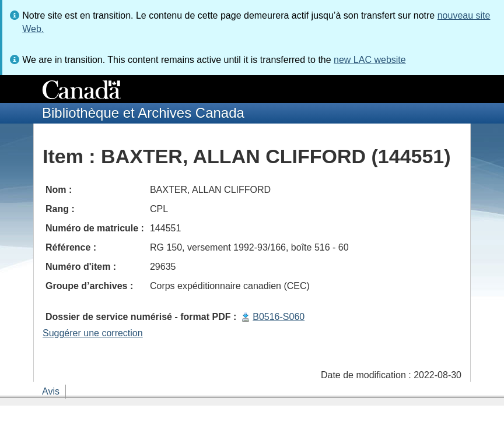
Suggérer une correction (93, 333)
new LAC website (370, 60)
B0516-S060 (279, 317)
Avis (51, 391)
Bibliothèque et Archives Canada (143, 113)
